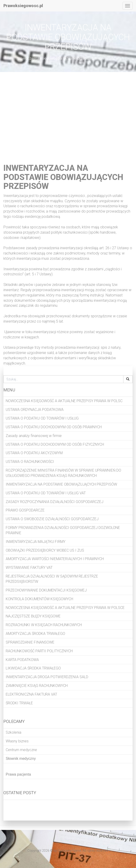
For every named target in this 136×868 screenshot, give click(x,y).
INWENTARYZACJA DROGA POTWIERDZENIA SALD (47, 677)
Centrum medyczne (21, 750)
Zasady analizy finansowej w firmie (34, 436)
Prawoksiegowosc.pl (23, 6)
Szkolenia (13, 732)
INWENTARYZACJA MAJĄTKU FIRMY (36, 542)
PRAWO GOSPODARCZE (25, 510)
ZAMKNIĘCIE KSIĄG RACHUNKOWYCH (37, 686)
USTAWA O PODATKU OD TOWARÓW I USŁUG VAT (46, 493)
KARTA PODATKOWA (22, 660)
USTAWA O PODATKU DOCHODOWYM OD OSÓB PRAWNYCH (54, 427)
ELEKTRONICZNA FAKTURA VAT (31, 694)
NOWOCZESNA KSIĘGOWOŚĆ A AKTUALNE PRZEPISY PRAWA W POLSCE (65, 608)
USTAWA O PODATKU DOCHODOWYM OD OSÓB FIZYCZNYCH (55, 444)
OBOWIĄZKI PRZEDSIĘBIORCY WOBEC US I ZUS (45, 550)
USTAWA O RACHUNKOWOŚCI (30, 462)
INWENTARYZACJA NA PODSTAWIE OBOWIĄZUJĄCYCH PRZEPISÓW (61, 484)
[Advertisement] (68, 116)
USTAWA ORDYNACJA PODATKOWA (35, 410)
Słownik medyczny (21, 759)
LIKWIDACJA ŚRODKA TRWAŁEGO (33, 668)
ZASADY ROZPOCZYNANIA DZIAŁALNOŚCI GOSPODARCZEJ (55, 502)
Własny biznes (17, 741)
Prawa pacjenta (18, 774)
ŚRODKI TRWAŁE (19, 703)
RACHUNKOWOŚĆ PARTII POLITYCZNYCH (39, 651)
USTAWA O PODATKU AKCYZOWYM (34, 453)
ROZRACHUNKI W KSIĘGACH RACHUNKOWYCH (44, 625)
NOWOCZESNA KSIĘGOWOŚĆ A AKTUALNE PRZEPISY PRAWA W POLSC (64, 401)
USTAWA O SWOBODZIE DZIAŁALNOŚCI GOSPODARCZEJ (52, 519)
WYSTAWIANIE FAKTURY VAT (29, 568)
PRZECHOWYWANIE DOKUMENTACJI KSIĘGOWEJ (46, 590)
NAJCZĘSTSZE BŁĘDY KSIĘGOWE (33, 616)
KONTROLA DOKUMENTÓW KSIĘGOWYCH (39, 599)
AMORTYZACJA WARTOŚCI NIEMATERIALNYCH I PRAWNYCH (55, 559)
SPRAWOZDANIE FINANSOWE (30, 642)
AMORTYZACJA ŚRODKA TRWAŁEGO (35, 634)
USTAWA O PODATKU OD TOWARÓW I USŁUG (42, 418)
